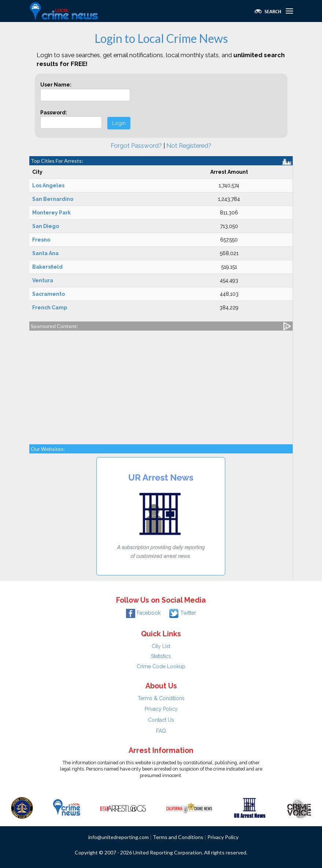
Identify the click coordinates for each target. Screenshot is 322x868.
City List (161, 646)
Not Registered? (189, 146)
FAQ (161, 731)
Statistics (161, 656)
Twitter (183, 613)
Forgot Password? (136, 146)
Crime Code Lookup (161, 666)
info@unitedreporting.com (119, 837)
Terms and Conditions (178, 837)
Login (119, 123)
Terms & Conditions (161, 698)
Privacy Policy (161, 709)
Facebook (143, 613)
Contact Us (161, 720)
